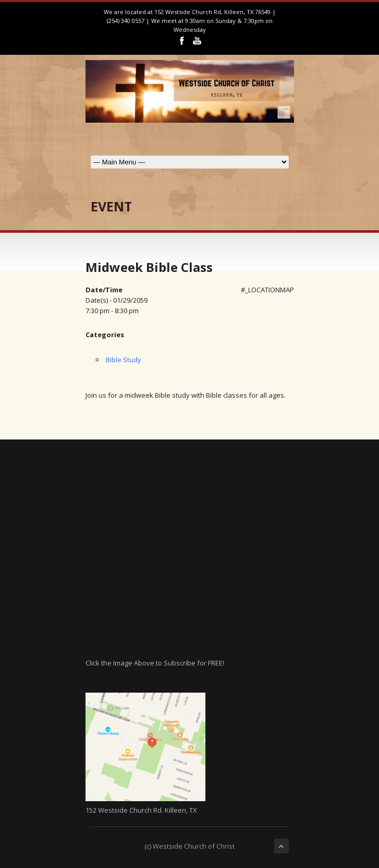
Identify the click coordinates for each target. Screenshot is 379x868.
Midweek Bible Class (149, 267)
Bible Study (124, 360)
